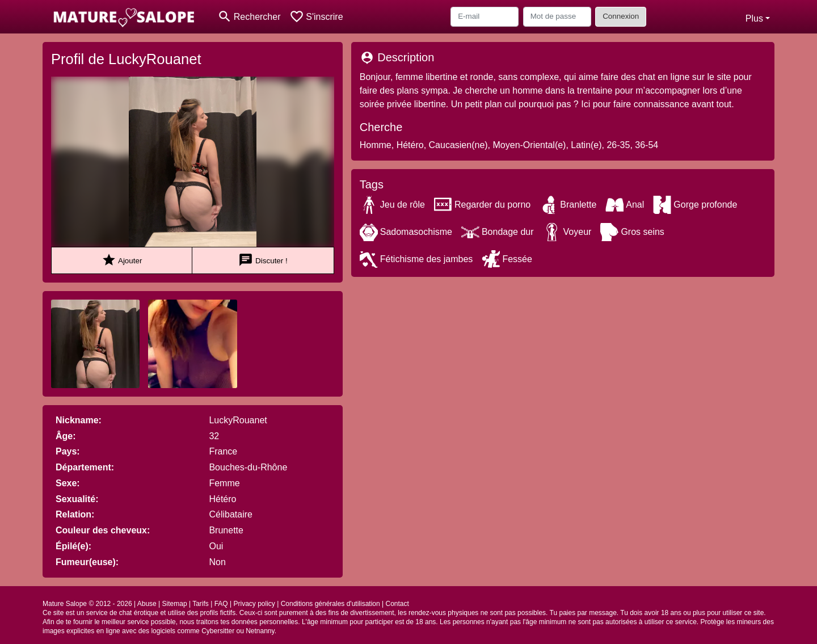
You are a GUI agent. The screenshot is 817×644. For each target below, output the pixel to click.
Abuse (147, 604)
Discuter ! (263, 260)
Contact (397, 604)
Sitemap (175, 604)
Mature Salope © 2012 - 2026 (87, 604)
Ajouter (122, 260)
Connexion (621, 16)
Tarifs (201, 604)
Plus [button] (754, 18)
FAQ (221, 604)
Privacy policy (254, 604)
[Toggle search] (249, 17)
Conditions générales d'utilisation (330, 604)
